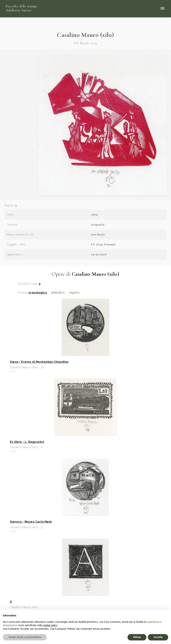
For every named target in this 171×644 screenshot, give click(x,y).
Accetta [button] (158, 637)
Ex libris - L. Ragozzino (27, 442)
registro (74, 293)
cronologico (38, 293)
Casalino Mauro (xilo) (85, 35)
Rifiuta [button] (137, 637)
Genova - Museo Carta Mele (31, 522)
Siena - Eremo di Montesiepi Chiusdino (39, 362)
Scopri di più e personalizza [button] (25, 637)
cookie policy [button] (50, 625)
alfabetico (58, 293)
